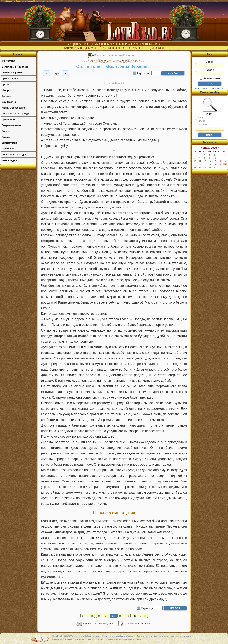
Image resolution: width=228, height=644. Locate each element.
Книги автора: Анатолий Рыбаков (114, 55)
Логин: (210, 64)
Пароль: (210, 72)
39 (120, 616)
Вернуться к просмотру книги (99, 624)
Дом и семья (9, 102)
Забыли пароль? (217, 88)
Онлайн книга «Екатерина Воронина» (114, 66)
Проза (5, 84)
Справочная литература (16, 114)
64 (145, 616)
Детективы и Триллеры (15, 67)
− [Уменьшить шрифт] (47, 73)
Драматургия (9, 143)
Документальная (11, 125)
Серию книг (202, 124)
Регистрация (201, 88)
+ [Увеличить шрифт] (65, 73)
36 (99, 616)
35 (92, 616)
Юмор (5, 90)
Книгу (199, 117)
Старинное (8, 149)
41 (135, 616)
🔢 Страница (142, 73)
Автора (200, 121)
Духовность (9, 119)
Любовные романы (13, 73)
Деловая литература (14, 155)
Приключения (10, 78)
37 (107, 616)
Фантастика (8, 61)
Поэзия (6, 137)
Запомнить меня (210, 78)
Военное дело (10, 160)
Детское (6, 96)
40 (128, 616)
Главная (18, 54)
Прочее (6, 131)
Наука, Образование (13, 108)
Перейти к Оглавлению (137, 624)
